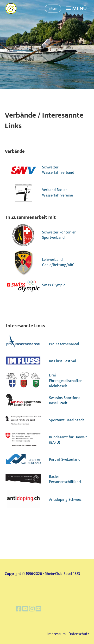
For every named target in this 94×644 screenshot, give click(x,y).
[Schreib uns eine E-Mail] (40, 609)
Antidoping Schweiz (65, 500)
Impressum (56, 634)
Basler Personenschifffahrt (65, 479)
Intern (53, 9)
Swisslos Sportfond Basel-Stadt (65, 401)
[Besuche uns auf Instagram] (35, 609)
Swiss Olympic (54, 285)
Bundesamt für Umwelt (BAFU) (68, 440)
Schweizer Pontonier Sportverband (59, 235)
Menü (76, 9)
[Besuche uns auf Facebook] (24, 609)
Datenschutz (79, 634)
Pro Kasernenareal (64, 344)
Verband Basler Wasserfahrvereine (57, 193)
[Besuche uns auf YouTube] (29, 609)
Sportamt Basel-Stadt (67, 420)
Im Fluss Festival (63, 361)
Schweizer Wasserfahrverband (58, 170)
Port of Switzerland (65, 460)
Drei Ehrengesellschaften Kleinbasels (66, 381)
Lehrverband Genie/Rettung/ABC (58, 262)
